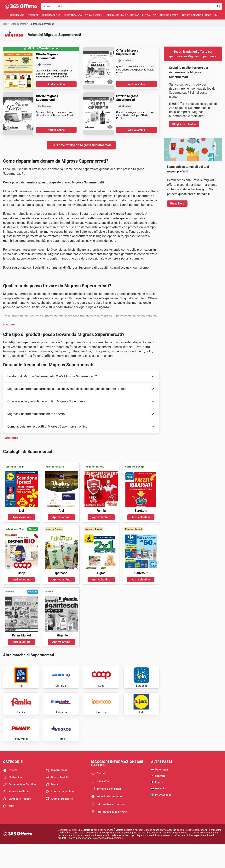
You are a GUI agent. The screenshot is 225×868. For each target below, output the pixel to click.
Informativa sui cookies (108, 827)
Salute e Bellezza (166, 15)
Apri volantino (56, 84)
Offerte (33, 15)
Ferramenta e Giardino (123, 15)
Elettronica (73, 15)
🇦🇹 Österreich (159, 792)
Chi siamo (100, 804)
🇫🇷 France (157, 805)
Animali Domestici (60, 822)
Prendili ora (177, 204)
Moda (146, 15)
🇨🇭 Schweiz (158, 799)
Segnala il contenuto (107, 820)
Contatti (99, 796)
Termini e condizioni (106, 812)
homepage (17, 15)
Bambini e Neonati (17, 822)
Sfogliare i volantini (184, 124)
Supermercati (52, 15)
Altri (8, 829)
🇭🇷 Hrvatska (159, 811)
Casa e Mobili (94, 15)
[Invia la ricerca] (219, 6)
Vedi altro (9, 325)
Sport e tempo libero (196, 15)
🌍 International (161, 818)
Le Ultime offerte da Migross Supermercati (81, 145)
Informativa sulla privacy (109, 835)
